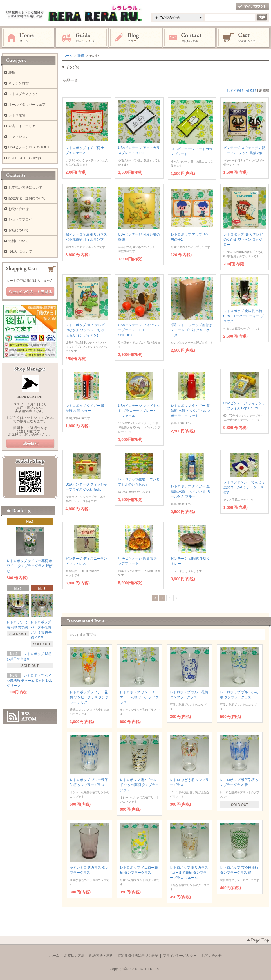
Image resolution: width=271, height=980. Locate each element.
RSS (25, 714)
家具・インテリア (22, 126)
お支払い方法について (25, 188)
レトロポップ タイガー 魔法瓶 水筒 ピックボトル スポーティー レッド (191, 411)
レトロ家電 (17, 115)
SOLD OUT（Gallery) (25, 158)
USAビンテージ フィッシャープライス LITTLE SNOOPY (139, 330)
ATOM (29, 719)
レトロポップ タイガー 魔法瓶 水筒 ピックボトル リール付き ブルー (191, 491)
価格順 (251, 91)
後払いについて (20, 252)
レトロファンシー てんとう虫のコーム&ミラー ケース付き (244, 487)
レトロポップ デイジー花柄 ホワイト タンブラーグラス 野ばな (30, 566)
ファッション (19, 137)
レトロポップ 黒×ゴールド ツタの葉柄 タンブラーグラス (139, 785)
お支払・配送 (82, 38)
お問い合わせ (189, 38)
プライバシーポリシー (180, 956)
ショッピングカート (243, 38)
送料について (19, 241)
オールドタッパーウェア (27, 105)
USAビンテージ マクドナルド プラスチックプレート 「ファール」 (139, 411)
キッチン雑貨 (19, 83)
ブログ (136, 38)
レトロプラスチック (24, 94)
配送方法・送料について (27, 198)
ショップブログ (20, 220)
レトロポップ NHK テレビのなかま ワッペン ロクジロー (243, 240)
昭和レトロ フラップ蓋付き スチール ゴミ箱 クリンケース (192, 330)
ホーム (28, 38)
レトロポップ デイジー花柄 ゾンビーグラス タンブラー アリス (89, 697)
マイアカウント (252, 7)
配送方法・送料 (101, 956)
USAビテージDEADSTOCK (29, 147)
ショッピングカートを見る (30, 292)
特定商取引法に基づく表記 (138, 956)
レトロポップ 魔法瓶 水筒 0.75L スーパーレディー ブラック (244, 316)
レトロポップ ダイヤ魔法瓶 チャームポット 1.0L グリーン (30, 681)
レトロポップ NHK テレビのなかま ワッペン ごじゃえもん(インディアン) (85, 330)
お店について (19, 230)
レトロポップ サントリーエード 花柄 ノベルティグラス (139, 697)
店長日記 (30, 444)
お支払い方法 (74, 956)
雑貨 (81, 56)
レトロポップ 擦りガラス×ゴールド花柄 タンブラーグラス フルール (189, 873)
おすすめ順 (235, 91)
